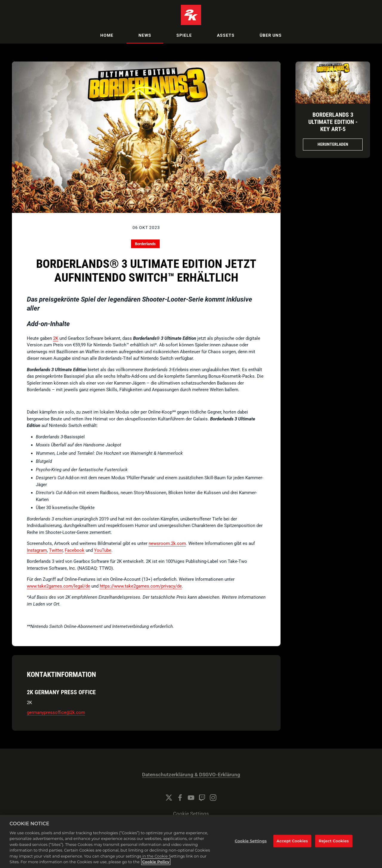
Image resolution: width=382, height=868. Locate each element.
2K (56, 338)
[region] (191, 841)
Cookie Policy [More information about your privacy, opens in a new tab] (156, 862)
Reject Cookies (334, 841)
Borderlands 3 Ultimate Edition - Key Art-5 (333, 122)
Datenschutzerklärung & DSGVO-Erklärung (191, 775)
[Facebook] (180, 798)
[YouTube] (191, 798)
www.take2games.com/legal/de (58, 586)
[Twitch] (202, 798)
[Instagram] (213, 798)
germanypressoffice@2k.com (56, 712)
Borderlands (145, 244)
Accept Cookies (292, 841)
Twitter (56, 550)
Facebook (75, 550)
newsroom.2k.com (167, 543)
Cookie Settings (191, 814)
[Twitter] (169, 798)
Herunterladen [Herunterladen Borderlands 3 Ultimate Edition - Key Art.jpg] (333, 144)
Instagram (37, 550)
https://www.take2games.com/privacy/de (141, 586)
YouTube (103, 550)
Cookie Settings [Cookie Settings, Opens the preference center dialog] (251, 841)
